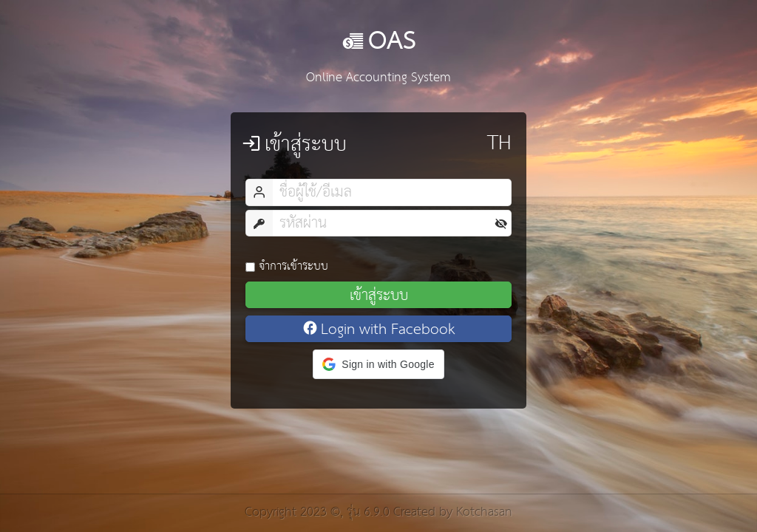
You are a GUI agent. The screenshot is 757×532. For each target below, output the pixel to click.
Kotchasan (484, 512)
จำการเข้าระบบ (287, 266)
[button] (378, 364)
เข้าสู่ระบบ (379, 295)
